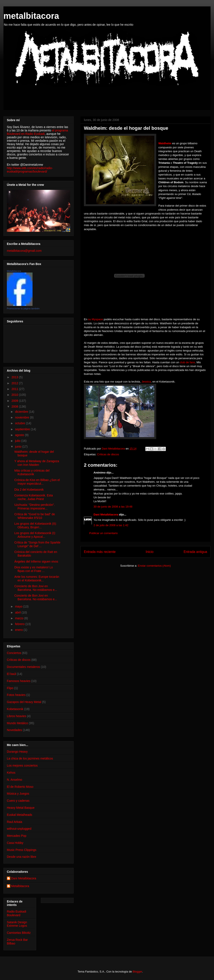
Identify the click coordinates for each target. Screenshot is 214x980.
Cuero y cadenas (18, 801)
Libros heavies (16, 716)
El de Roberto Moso (20, 787)
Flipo (10, 688)
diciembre (22, 412)
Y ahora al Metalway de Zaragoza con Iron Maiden (37, 463)
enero (19, 630)
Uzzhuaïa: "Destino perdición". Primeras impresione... (35, 507)
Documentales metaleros (23, 667)
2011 (15, 389)
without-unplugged (19, 829)
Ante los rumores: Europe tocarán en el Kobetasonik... (37, 579)
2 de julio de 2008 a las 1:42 (111, 525)
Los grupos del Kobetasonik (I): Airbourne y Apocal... (35, 535)
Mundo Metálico (17, 723)
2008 (15, 407)
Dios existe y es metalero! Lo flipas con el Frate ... (34, 569)
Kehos (11, 773)
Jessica (146, 382)
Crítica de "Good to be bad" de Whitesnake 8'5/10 (35, 516)
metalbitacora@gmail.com (24, 251)
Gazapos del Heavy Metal (24, 702)
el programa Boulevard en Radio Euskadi (37, 132)
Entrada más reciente (100, 552)
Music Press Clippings (22, 850)
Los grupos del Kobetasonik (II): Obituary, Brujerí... (36, 525)
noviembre (22, 417)
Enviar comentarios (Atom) (154, 566)
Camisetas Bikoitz (19, 933)
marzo (20, 618)
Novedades (14, 730)
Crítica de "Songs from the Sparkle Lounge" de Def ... (37, 544)
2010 (15, 395)
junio (19, 447)
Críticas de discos (108, 454)
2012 (15, 383)
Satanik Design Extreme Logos (17, 924)
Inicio (150, 552)
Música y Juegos (18, 794)
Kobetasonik (15, 709)
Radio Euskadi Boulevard (16, 913)
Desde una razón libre (22, 857)
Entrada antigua (195, 552)
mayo (19, 606)
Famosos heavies (19, 681)
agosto (20, 435)
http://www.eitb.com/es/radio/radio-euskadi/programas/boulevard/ (30, 170)
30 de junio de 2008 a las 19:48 (113, 507)
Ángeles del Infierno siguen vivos (36, 561)
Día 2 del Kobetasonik (29, 490)
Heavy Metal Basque (21, 808)
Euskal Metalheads (19, 815)
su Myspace (96, 319)
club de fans (187, 362)
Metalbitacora (14, 271)
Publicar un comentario (103, 533)
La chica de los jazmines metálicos (30, 758)
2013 (15, 377)
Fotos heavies (16, 695)
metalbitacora (31, 16)
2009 (15, 401)
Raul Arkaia (15, 822)
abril (18, 612)
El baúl (11, 674)
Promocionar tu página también (23, 308)
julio (18, 441)
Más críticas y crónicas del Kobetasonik (32, 472)
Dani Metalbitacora (106, 515)
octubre (20, 423)
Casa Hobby (15, 843)
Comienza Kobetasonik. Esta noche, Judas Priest (34, 497)
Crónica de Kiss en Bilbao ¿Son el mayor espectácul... (37, 482)
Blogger (137, 972)
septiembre (23, 429)
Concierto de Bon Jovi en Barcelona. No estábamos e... (36, 588)
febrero (20, 624)
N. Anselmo (15, 780)
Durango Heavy (17, 752)
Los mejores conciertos (22, 766)
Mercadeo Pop (17, 836)
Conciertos (14, 653)
